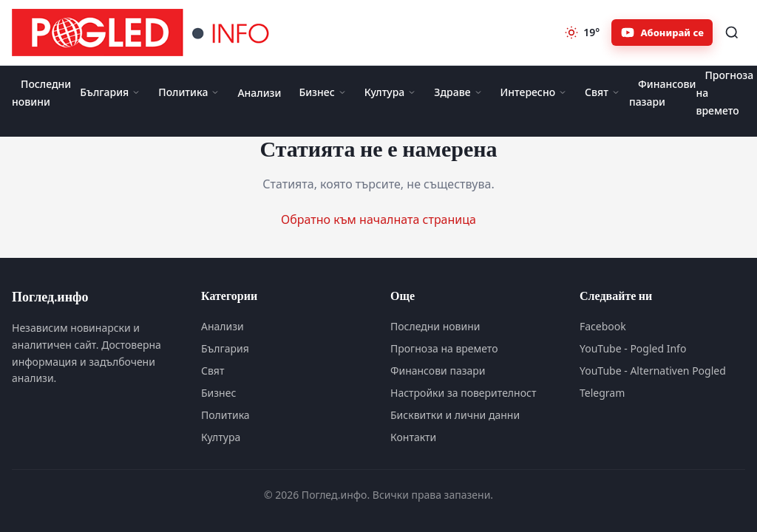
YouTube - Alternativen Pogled (653, 371)
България (110, 92)
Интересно (534, 92)
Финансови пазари (662, 93)
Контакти (413, 437)
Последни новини (41, 93)
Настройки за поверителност (463, 393)
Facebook (603, 326)
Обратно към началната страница (378, 219)
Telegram (602, 393)
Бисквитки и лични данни (455, 415)
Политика (189, 92)
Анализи (259, 93)
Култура (391, 92)
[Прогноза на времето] (582, 33)
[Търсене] (732, 33)
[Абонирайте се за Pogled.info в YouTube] (662, 33)
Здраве (458, 92)
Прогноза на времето (444, 348)
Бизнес (322, 92)
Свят (602, 92)
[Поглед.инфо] (145, 33)
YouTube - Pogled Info (633, 348)
